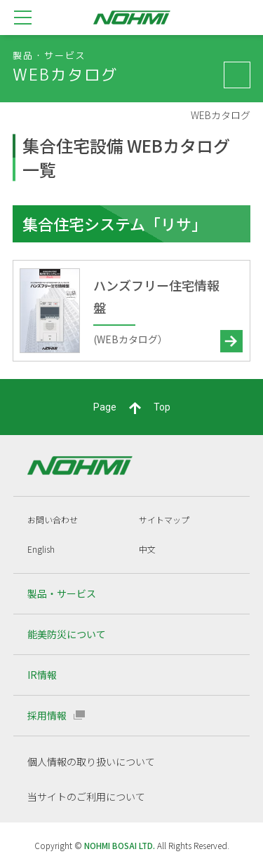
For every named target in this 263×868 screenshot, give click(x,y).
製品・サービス (62, 593)
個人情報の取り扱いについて (91, 762)
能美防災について (67, 634)
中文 (147, 549)
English (41, 549)
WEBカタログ (221, 115)
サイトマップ (164, 519)
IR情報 (42, 675)
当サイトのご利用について (86, 797)
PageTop (132, 408)
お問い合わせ (53, 519)
